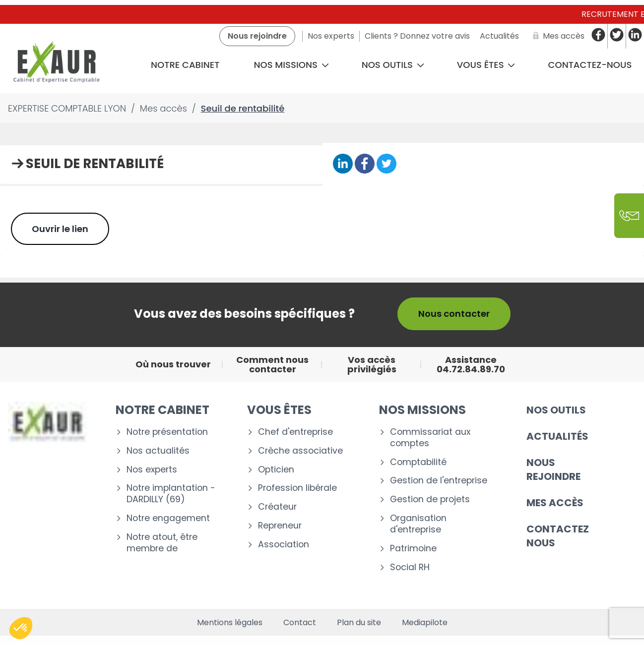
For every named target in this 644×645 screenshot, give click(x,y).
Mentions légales (230, 623)
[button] (21, 628)
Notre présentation (167, 432)
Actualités (557, 436)
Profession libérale (297, 488)
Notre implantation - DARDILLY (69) (171, 494)
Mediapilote (425, 623)
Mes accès (555, 503)
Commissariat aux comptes (430, 438)
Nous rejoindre (553, 469)
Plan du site (359, 623)
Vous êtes (486, 65)
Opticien (276, 470)
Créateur (277, 507)
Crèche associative (300, 451)
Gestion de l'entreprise (439, 481)
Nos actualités (158, 451)
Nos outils (393, 65)
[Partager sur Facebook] (365, 164)
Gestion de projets (430, 499)
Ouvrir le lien (60, 229)
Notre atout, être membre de (162, 543)
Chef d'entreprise (295, 432)
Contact (300, 623)
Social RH (410, 567)
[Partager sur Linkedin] (343, 164)
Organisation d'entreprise (418, 524)
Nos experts (152, 470)
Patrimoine (413, 549)
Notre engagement (168, 518)
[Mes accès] (557, 36)
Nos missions (291, 65)
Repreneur (280, 526)
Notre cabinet (185, 65)
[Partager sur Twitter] (386, 164)
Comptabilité (418, 462)
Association (284, 545)
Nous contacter (454, 314)
